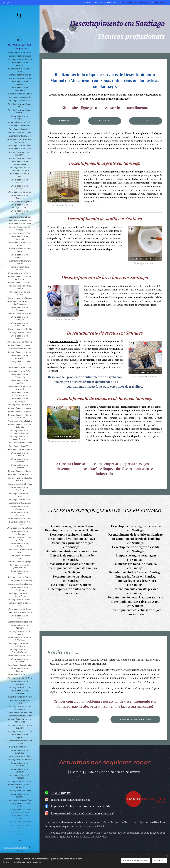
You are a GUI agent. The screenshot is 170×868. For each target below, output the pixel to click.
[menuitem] (20, 40)
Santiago (118, 772)
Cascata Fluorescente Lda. (16, 847)
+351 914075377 (161, 2)
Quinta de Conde (96, 772)
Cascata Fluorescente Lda (64, 341)
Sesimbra (133, 772)
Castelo (76, 772)
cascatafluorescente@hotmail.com (136, 2)
